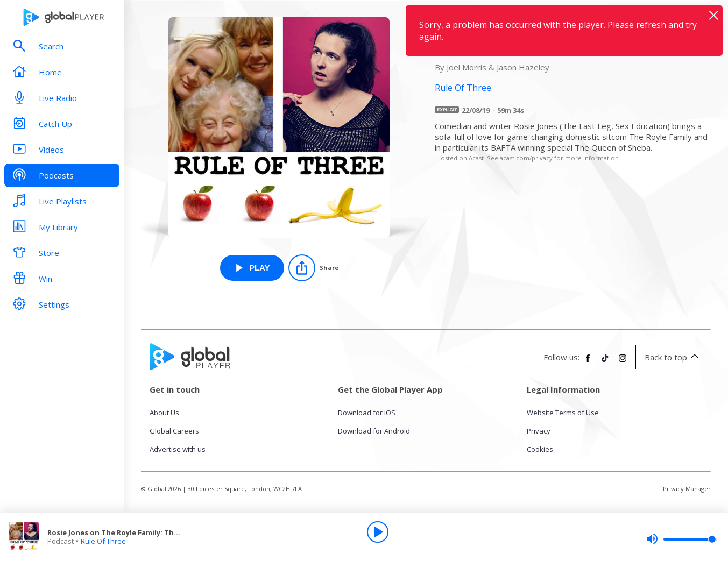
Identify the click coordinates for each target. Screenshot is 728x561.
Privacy (539, 431)
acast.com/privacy (526, 158)
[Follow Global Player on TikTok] (605, 363)
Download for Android (374, 431)
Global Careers (174, 431)
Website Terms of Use (563, 413)
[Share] (313, 268)
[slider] (682, 539)
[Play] (378, 532)
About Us (164, 413)
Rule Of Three (103, 541)
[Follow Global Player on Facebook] (588, 363)
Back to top (673, 357)
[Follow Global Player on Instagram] (623, 363)
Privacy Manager (687, 489)
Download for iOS (367, 413)
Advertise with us (178, 449)
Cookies (540, 449)
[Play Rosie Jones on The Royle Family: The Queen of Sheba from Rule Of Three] (252, 268)
